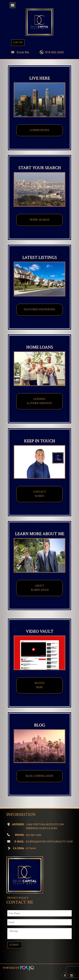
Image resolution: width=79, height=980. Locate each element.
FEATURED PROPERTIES (39, 309)
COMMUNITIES (39, 130)
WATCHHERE (39, 685)
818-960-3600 (54, 52)
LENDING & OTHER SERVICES (39, 401)
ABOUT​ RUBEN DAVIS (39, 588)
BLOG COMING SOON (39, 776)
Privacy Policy (18, 898)
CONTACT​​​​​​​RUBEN (39, 494)
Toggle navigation (13, 5)
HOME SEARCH (39, 220)
